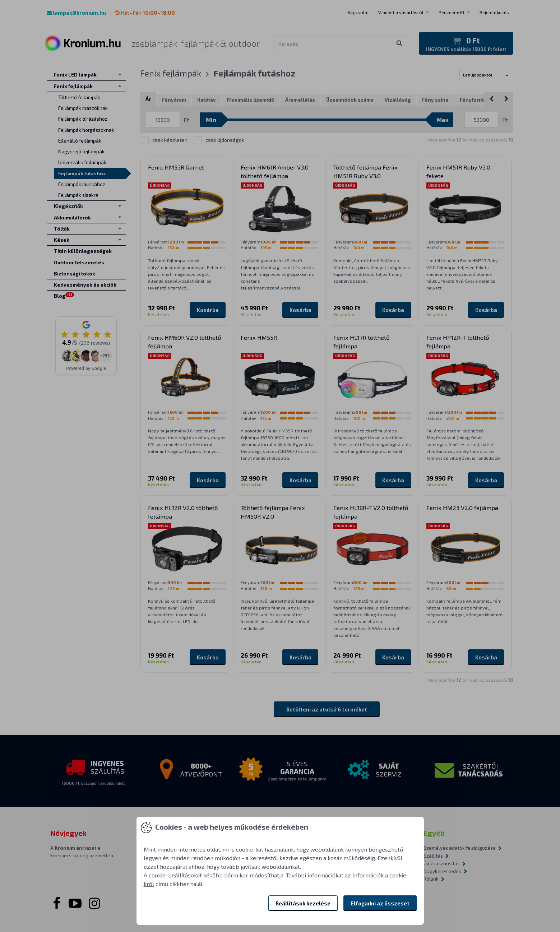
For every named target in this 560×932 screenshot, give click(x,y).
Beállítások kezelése (303, 903)
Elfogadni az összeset (380, 903)
